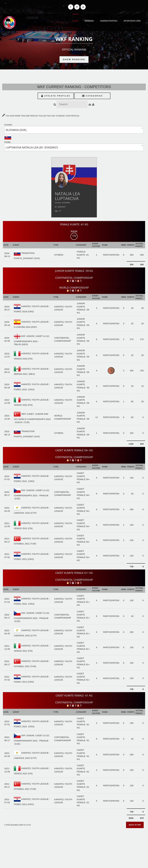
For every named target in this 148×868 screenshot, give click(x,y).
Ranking (89, 21)
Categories (92, 96)
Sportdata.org (132, 21)
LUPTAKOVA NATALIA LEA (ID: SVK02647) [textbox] (32, 147)
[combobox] (74, 130)
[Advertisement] (74, 847)
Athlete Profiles (56, 96)
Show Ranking (74, 59)
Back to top (135, 825)
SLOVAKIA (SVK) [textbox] (16, 130)
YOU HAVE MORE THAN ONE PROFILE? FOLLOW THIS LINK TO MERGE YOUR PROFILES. (41, 116)
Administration (109, 21)
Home (75, 21)
